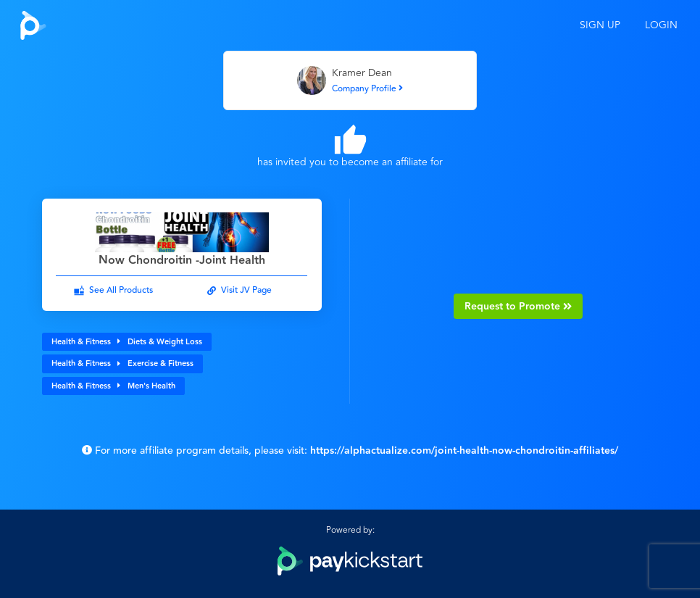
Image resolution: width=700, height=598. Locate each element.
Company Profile (367, 89)
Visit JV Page (246, 290)
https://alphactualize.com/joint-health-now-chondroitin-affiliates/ (464, 451)
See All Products (121, 290)
